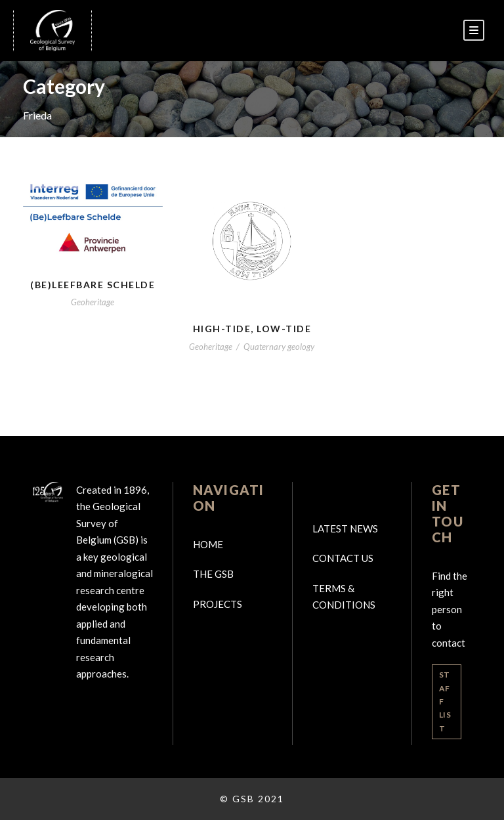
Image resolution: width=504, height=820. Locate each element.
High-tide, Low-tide (252, 329)
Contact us (343, 558)
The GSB (213, 574)
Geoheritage (93, 302)
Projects (218, 604)
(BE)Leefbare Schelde (93, 285)
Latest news (345, 529)
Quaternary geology (279, 347)
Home (208, 544)
